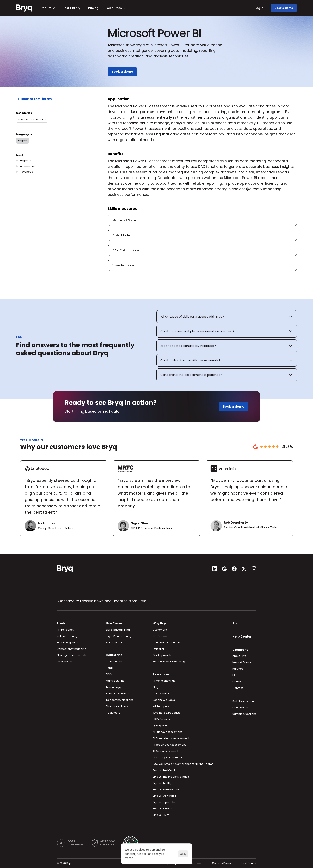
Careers (238, 682)
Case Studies (161, 694)
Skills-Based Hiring (118, 630)
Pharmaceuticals (117, 706)
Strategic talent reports (72, 655)
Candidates (240, 708)
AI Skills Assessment (165, 751)
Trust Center (248, 863)
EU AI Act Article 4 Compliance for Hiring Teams (183, 764)
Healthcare (113, 713)
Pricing (238, 623)
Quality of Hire (161, 725)
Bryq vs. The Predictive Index (171, 777)
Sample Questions (244, 714)
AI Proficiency (65, 630)
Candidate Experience (167, 642)
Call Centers (114, 662)
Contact (238, 688)
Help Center (242, 636)
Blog (155, 687)
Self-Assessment (243, 701)
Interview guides (67, 642)
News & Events (242, 662)
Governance (194, 863)
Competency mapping (72, 649)
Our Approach (162, 655)
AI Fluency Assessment (167, 732)
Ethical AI (158, 649)
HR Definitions (161, 719)
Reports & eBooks (164, 700)
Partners (238, 669)
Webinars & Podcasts (166, 713)
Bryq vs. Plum (161, 815)
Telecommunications (120, 700)
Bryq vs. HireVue (163, 809)
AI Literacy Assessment (167, 757)
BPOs (109, 674)
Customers (160, 630)
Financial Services (117, 694)
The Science (160, 636)
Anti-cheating (66, 662)
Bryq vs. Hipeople (164, 802)
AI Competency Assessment (171, 738)
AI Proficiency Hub (164, 681)
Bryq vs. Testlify (162, 783)
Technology (113, 687)
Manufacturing (115, 681)
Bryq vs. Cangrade (164, 796)
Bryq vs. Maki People (166, 789)
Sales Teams (114, 642)
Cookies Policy (221, 863)
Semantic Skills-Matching (169, 662)
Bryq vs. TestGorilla (165, 770)
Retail (109, 668)
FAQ (235, 675)
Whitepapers (161, 706)
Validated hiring (67, 636)
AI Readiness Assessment (169, 745)
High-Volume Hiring (118, 636)
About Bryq (239, 656)
